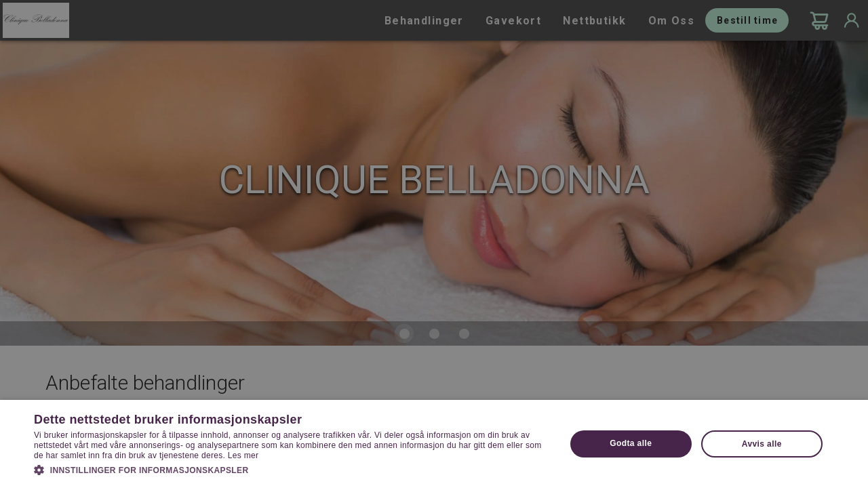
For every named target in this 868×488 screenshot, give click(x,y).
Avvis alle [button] (762, 444)
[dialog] (434, 244)
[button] (292, 469)
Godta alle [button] (631, 443)
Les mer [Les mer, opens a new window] (243, 455)
